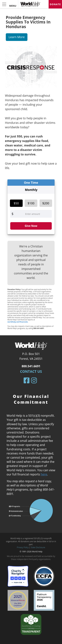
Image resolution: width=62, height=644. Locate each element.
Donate (55, 4)
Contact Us (31, 371)
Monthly (31, 190)
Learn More (17, 37)
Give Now (31, 226)
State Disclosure (38, 547)
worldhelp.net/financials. (18, 322)
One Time (31, 183)
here (44, 474)
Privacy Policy (23, 547)
